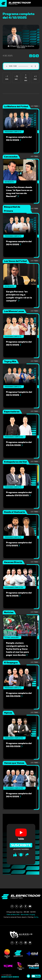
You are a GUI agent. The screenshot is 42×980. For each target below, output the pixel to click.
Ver (35, 106)
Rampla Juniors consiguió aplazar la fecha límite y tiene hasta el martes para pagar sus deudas (17, 649)
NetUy (36, 917)
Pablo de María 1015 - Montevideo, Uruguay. (21, 915)
